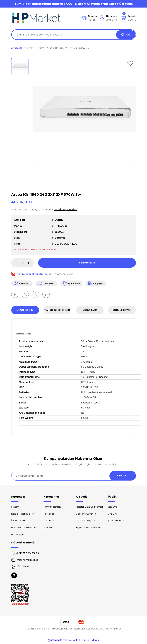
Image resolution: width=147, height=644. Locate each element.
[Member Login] (109, 18)
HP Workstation (53, 507)
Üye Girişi (113, 514)
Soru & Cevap (122, 310)
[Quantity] (23, 263)
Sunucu (48, 529)
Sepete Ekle (87, 263)
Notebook (50, 514)
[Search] (74, 35)
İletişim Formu (20, 522)
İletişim (15, 507)
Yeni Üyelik (114, 507)
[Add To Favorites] (130, 63)
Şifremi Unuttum (117, 522)
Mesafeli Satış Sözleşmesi (84, 509)
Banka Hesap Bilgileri (24, 514)
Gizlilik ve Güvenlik (86, 518)
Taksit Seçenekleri (57, 310)
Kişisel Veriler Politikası (89, 532)
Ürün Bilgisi (25, 310)
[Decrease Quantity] (15, 263)
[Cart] (128, 18)
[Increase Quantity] (31, 263)
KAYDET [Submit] (123, 476)
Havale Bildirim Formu (24, 529)
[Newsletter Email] (74, 476)
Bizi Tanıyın (18, 536)
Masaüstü (49, 522)
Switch (59, 220)
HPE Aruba (61, 226)
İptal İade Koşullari (86, 525)
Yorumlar (90, 310)
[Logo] (36, 18)
